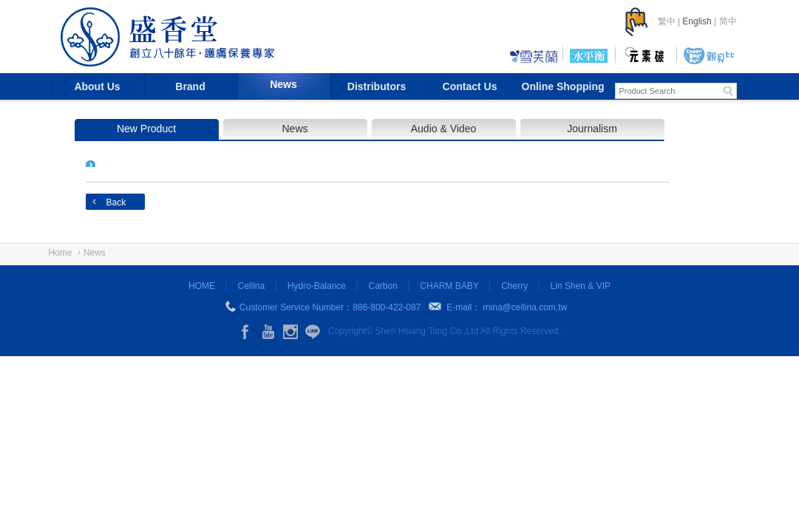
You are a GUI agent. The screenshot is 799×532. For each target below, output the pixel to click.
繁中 (667, 21)
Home (61, 253)
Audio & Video (443, 129)
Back (116, 202)
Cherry (514, 286)
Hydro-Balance (317, 286)
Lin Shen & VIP (581, 286)
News (283, 84)
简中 (728, 21)
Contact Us (470, 86)
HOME (202, 286)
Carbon (382, 286)
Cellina (251, 286)
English (697, 21)
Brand (190, 86)
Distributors (377, 86)
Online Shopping (563, 86)
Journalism (592, 129)
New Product (146, 129)
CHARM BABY (449, 286)
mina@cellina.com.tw (526, 307)
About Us (97, 86)
